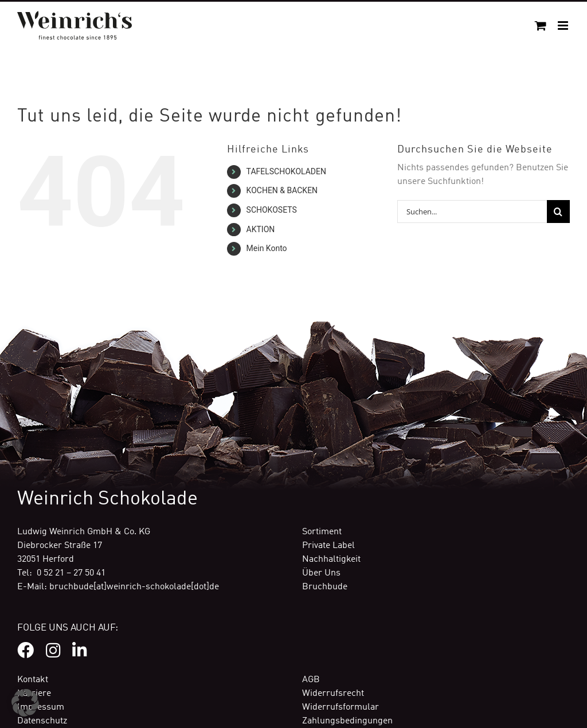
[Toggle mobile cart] (541, 26)
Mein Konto (267, 248)
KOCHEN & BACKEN (282, 190)
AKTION (261, 229)
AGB (311, 680)
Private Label (328, 546)
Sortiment (322, 532)
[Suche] (558, 212)
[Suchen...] (472, 212)
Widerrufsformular (341, 707)
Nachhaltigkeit (331, 559)
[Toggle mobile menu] (564, 26)
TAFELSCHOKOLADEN (286, 171)
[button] (25, 703)
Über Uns (321, 573)
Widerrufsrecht (333, 694)
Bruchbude (325, 587)
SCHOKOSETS (272, 210)
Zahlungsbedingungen (347, 721)
